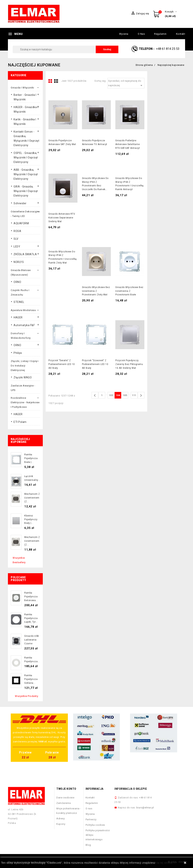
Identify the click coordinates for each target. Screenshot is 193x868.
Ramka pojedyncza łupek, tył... (31, 618)
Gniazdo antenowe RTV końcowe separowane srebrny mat (62, 218)
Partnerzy (91, 819)
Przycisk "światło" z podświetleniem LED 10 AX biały (62, 364)
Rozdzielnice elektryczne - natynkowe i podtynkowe (25, 402)
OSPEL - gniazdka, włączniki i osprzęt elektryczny (26, 157)
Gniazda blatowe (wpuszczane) (21, 272)
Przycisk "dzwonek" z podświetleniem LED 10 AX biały (95, 364)
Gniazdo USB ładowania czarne (32, 640)
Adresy (61, 818)
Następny (141, 396)
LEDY (17, 247)
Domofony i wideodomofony (21, 336)
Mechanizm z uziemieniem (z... (32, 498)
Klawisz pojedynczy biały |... (31, 519)
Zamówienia (64, 803)
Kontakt (181, 34)
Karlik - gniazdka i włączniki (25, 122)
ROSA (17, 231)
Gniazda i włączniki (22, 88)
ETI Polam (20, 422)
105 (125, 395)
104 (118, 395)
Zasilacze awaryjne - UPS (23, 388)
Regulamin (160, 34)
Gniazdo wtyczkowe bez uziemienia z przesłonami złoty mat (96, 291)
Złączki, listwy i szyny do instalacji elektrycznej (24, 366)
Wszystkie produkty (26, 696)
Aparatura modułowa (23, 310)
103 (111, 395)
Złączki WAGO (23, 377)
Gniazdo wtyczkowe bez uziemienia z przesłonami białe (129, 291)
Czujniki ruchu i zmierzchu (20, 292)
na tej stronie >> (167, 863)
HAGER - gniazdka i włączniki (26, 109)
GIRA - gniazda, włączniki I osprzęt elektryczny (26, 191)
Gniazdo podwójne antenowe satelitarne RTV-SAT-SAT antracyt (128, 144)
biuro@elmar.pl (145, 808)
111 (134, 395)
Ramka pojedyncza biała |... (31, 458)
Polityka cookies (95, 825)
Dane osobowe (65, 798)
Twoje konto (66, 789)
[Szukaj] (65, 49)
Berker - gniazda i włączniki (25, 97)
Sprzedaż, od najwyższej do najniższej (126, 84)
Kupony (61, 824)
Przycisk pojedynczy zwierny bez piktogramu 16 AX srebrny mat (129, 364)
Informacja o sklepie (131, 789)
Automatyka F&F (24, 325)
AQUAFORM (21, 223)
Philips (18, 353)
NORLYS (19, 262)
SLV (16, 239)
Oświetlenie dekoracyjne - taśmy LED (25, 214)
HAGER (18, 317)
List (56, 81)
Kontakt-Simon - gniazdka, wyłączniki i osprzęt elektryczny (26, 138)
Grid (50, 81)
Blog (88, 845)
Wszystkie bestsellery (19, 560)
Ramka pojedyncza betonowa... (31, 597)
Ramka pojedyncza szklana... (31, 679)
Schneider (20, 203)
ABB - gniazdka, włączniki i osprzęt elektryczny (26, 174)
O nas (141, 34)
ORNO (17, 282)
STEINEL (19, 302)
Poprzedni (95, 396)
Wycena (124, 34)
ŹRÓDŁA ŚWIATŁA (25, 254)
